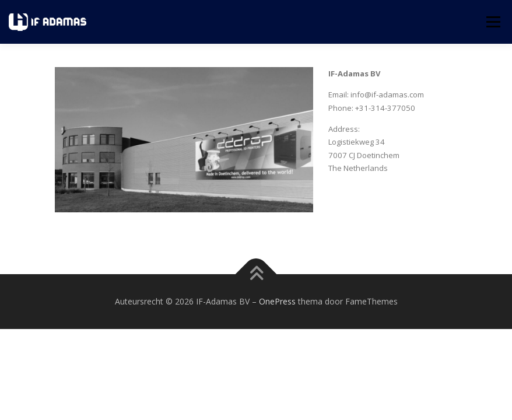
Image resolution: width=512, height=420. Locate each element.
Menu (493, 22)
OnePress (277, 301)
